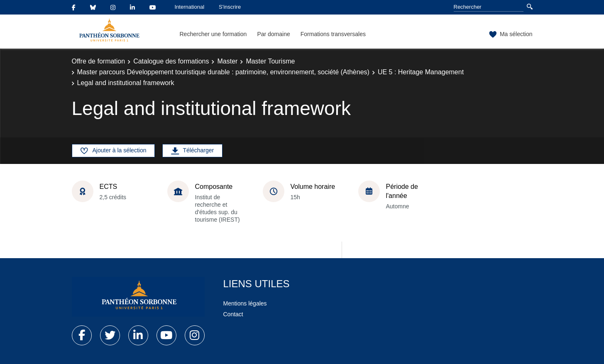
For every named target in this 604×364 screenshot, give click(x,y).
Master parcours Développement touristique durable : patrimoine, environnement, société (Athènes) (223, 72)
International (190, 7)
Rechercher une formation (213, 34)
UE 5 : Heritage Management (421, 72)
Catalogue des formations (171, 61)
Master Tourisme (270, 61)
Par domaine (273, 34)
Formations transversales (333, 34)
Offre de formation (99, 61)
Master (227, 61)
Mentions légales (245, 303)
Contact (233, 314)
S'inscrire (230, 7)
